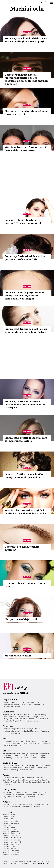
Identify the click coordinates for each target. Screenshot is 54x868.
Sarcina (6, 753)
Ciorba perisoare (22, 782)
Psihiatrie (43, 758)
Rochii (9, 729)
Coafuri (29, 729)
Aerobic (48, 766)
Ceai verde (23, 758)
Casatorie (7, 704)
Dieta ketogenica (15, 770)
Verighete (39, 743)
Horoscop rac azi (9, 829)
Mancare (6, 778)
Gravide (12, 796)
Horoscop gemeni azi (11, 831)
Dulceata (6, 780)
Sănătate (7, 751)
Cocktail (21, 780)
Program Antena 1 (33, 721)
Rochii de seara (14, 741)
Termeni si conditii (30, 863)
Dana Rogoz (34, 717)
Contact (48, 863)
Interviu (14, 804)
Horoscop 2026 (9, 815)
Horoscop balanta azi (11, 850)
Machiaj (27, 32)
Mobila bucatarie (9, 792)
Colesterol (7, 756)
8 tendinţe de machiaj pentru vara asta (25, 585)
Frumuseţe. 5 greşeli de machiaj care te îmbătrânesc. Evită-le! (26, 439)
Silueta (6, 770)
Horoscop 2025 (9, 817)
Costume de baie (42, 741)
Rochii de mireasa (28, 741)
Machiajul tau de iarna (18, 656)
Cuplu (37, 702)
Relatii (32, 702)
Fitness (10, 766)
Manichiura (7, 731)
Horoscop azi (8, 819)
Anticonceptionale (18, 756)
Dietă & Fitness (10, 763)
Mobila (36, 792)
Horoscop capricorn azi (12, 838)
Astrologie (7, 825)
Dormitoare (7, 794)
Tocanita (14, 780)
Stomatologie (44, 753)
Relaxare (27, 766)
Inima (18, 753)
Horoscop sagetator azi (12, 842)
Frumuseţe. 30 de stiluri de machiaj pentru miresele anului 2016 (25, 258)
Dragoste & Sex (10, 700)
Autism (32, 796)
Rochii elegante (15, 743)
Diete (5, 766)
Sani (40, 729)
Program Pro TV (19, 721)
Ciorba (18, 778)
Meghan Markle (9, 714)
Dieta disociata (41, 768)
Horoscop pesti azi (10, 846)
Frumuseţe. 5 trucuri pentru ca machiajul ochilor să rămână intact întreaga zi (26, 404)
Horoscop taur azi (10, 836)
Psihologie (24, 753)
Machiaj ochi (35, 731)
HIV (29, 758)
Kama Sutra (19, 704)
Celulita (27, 731)
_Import (27, 577)
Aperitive (38, 780)
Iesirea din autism (41, 804)
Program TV (7, 721)
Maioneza (7, 782)
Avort (16, 758)
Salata (32, 778)
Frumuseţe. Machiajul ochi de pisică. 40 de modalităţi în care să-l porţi (26, 40)
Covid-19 (30, 807)
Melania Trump (44, 719)
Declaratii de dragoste (11, 706)
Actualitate (8, 802)
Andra (11, 719)
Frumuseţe (8, 726)
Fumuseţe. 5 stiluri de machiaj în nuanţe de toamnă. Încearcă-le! (24, 476)
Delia (16, 719)
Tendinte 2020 (16, 745)
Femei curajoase (22, 796)
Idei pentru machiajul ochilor (22, 619)
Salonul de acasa (16, 733)
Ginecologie (34, 753)
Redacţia (41, 863)
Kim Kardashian (34, 714)
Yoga (33, 766)
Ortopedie (34, 758)
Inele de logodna (28, 743)
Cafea (37, 778)
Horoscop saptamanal (11, 855)
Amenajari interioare (25, 792)
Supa (42, 778)
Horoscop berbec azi (11, 852)
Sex (12, 704)
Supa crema (29, 780)
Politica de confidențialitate (12, 863)
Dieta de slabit (30, 768)
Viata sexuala (24, 702)
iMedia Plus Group (25, 861)
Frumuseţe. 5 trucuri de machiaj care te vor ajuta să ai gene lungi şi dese (26, 330)
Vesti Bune (21, 807)
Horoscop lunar (9, 827)
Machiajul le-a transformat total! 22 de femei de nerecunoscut (26, 149)
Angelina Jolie (24, 717)
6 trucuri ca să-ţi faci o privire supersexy (22, 548)
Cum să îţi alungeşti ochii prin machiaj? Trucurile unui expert (23, 221)
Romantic (14, 702)
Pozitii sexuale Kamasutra (34, 704)
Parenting (28, 794)
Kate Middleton (22, 714)
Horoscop (7, 812)
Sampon (16, 731)
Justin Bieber (32, 719)
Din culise (7, 804)
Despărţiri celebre (10, 807)
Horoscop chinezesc (11, 823)
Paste (13, 778)
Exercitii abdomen (10, 768)
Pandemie (38, 807)
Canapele (43, 792)
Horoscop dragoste (10, 821)
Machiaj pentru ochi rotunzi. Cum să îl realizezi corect (26, 112)
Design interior (18, 794)
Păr (4, 729)
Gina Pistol (23, 719)
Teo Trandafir (13, 717)
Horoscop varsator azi (11, 844)
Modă (6, 738)
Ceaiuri (12, 753)
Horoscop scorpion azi (12, 840)
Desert (44, 780)
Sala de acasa (28, 770)
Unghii (14, 729)
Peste (23, 778)
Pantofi (6, 743)
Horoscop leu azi (9, 848)
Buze (21, 731)
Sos (27, 778)
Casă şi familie (10, 790)
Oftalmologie (8, 758)
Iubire (42, 702)
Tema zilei (30, 804)
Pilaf (13, 782)
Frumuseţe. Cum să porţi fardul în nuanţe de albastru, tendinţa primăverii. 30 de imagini (24, 296)
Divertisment (9, 712)
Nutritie (20, 768)
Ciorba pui (33, 782)
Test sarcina (31, 756)
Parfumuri (21, 729)
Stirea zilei (22, 804)
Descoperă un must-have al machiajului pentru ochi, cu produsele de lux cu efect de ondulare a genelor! (27, 79)
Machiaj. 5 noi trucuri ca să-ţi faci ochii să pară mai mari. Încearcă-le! (25, 512)
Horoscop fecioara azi (11, 834)
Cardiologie (40, 756)
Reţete (6, 775)
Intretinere (40, 766)
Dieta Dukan (18, 766)
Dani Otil (43, 717)
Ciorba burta (42, 782)
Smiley (6, 719)
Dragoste (6, 702)
